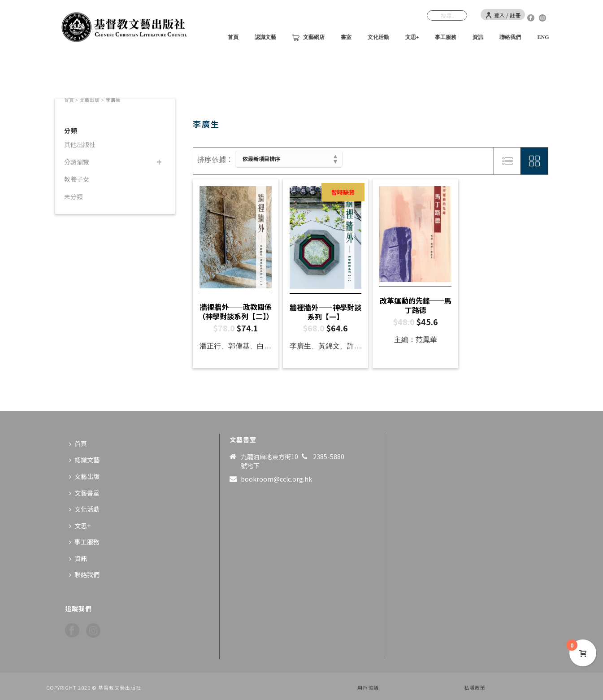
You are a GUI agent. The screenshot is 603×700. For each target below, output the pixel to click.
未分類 (74, 196)
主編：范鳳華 (416, 340)
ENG (543, 37)
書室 (346, 37)
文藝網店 (308, 38)
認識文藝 (265, 37)
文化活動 (378, 37)
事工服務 (446, 37)
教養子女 (77, 179)
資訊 (478, 37)
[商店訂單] (289, 159)
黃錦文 (329, 346)
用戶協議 (368, 687)
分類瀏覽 (77, 162)
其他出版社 (80, 144)
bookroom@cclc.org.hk (276, 479)
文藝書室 (84, 493)
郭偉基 (239, 346)
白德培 (268, 346)
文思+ (412, 37)
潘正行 (210, 346)
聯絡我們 (510, 37)
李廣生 (300, 346)
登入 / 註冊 (503, 15)
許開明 (358, 346)
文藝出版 (90, 100)
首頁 (233, 37)
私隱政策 (475, 687)
